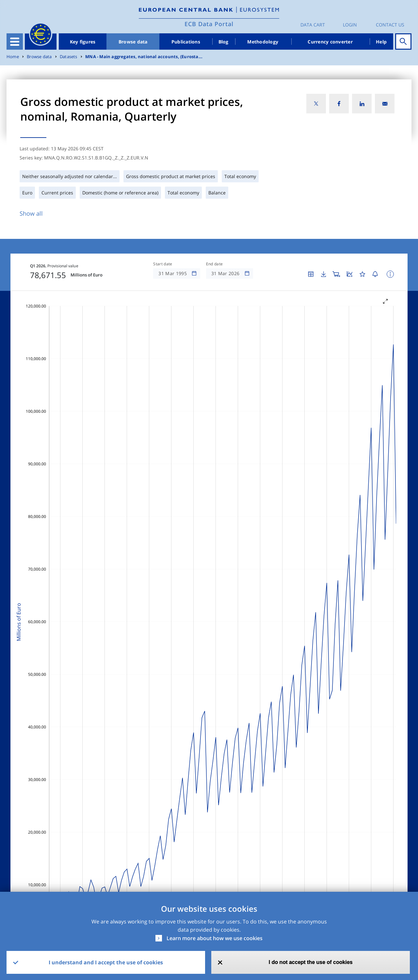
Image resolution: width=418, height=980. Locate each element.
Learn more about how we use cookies (215, 938)
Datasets (69, 57)
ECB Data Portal (209, 24)
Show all (31, 213)
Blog (224, 42)
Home (13, 57)
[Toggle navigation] (15, 42)
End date (215, 264)
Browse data (133, 42)
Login (350, 25)
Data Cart (313, 25)
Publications (186, 42)
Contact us (390, 25)
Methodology (263, 42)
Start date (163, 264)
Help (381, 42)
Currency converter (330, 42)
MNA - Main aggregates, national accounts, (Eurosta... (144, 57)
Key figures (83, 42)
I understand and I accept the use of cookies (106, 962)
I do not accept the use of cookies (311, 962)
